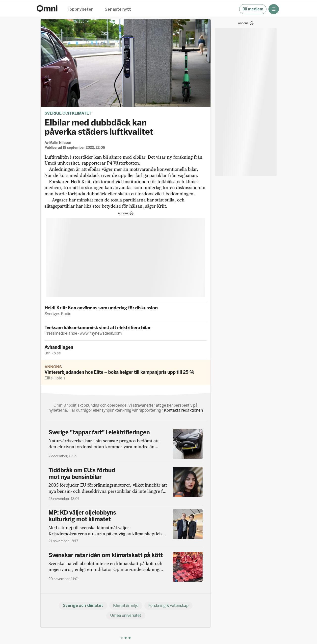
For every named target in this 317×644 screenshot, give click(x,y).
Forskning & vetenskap (168, 606)
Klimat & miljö (126, 606)
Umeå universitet (126, 615)
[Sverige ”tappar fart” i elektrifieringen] (126, 444)
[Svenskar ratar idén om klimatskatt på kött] (126, 567)
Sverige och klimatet (68, 113)
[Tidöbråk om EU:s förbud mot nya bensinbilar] (126, 484)
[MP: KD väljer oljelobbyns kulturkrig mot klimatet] (126, 526)
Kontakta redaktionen (183, 410)
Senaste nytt (118, 10)
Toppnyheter (80, 10)
